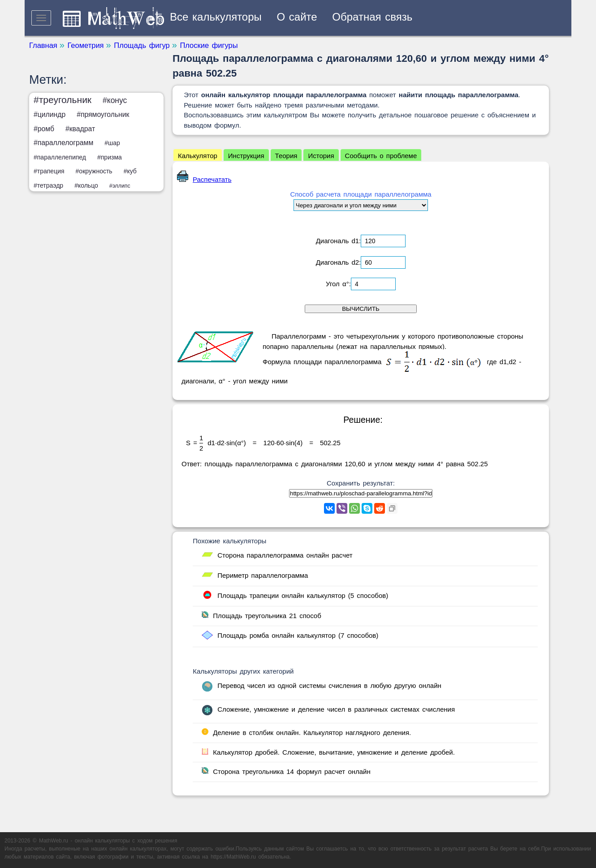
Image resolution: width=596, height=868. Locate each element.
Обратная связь (372, 17)
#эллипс (120, 186)
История (321, 156)
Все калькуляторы (216, 17)
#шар (112, 143)
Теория (286, 156)
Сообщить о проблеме (381, 156)
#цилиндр (50, 114)
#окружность (94, 171)
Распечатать (204, 179)
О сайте (297, 17)
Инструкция (246, 156)
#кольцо (86, 185)
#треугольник (63, 100)
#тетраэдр (48, 185)
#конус (115, 100)
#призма (110, 157)
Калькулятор (198, 156)
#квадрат (80, 129)
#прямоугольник (103, 114)
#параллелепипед (60, 157)
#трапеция (49, 171)
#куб (130, 171)
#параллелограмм (63, 143)
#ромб (44, 129)
